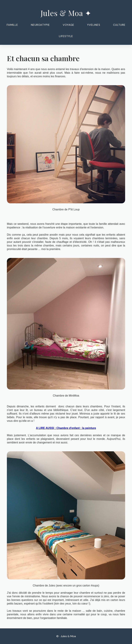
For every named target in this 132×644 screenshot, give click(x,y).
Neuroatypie (40, 25)
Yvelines (94, 25)
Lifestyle (66, 36)
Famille (12, 25)
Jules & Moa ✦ (66, 13)
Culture (119, 25)
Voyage (68, 25)
